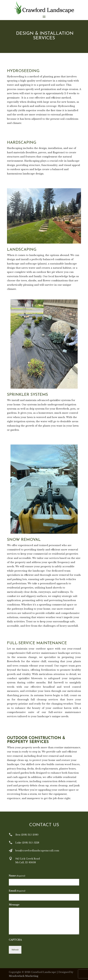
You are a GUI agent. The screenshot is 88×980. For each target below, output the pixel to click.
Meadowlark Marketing (24, 976)
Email (17, 891)
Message (14, 905)
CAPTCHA (15, 940)
